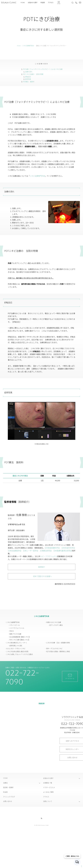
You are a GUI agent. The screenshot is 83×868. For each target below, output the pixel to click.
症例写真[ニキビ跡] (16, 646)
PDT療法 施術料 (29, 82)
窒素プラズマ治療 (15, 634)
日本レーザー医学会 (31, 551)
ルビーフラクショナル (49, 556)
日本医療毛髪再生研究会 (63, 551)
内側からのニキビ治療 (54, 622)
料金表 (43, 3)
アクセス (51, 3)
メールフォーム (70, 676)
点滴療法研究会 (46, 551)
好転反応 (28, 77)
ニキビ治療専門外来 (28, 46)
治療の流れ (29, 72)
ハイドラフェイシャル (17, 628)
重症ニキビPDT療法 (20, 476)
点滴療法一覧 (48, 783)
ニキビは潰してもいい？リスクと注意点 (20, 654)
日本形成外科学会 (68, 548)
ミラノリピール (15, 625)
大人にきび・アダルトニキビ (16, 648)
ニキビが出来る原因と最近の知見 (17, 651)
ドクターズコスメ (49, 787)
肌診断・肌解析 (8, 787)
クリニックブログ (9, 797)
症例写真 (28, 79)
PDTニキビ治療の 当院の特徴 (33, 74)
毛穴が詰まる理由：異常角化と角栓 (58, 651)
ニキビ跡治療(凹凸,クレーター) (16, 643)
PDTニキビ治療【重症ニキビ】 (20, 640)
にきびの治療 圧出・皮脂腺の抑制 (58, 643)
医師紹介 (42, 567)
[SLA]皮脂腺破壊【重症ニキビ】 (20, 637)
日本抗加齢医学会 (15, 551)
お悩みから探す (33, 3)
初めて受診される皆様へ (42, 576)
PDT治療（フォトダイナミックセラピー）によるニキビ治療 (43, 69)
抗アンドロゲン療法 (56, 625)
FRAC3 (11, 631)
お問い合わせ (8, 801)
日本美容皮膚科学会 (52, 548)
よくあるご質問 (48, 792)
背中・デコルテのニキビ (54, 648)
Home (23, 3)
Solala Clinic (9, 3)
